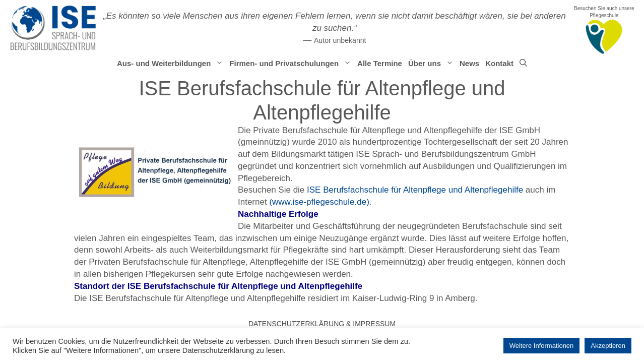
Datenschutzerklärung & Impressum (322, 324)
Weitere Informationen (542, 346)
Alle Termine (380, 63)
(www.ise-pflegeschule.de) (319, 202)
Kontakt (499, 63)
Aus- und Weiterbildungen (172, 64)
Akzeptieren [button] (608, 346)
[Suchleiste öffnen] (523, 64)
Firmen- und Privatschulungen (292, 64)
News (469, 63)
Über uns (432, 64)
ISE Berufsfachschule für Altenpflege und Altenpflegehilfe (415, 190)
